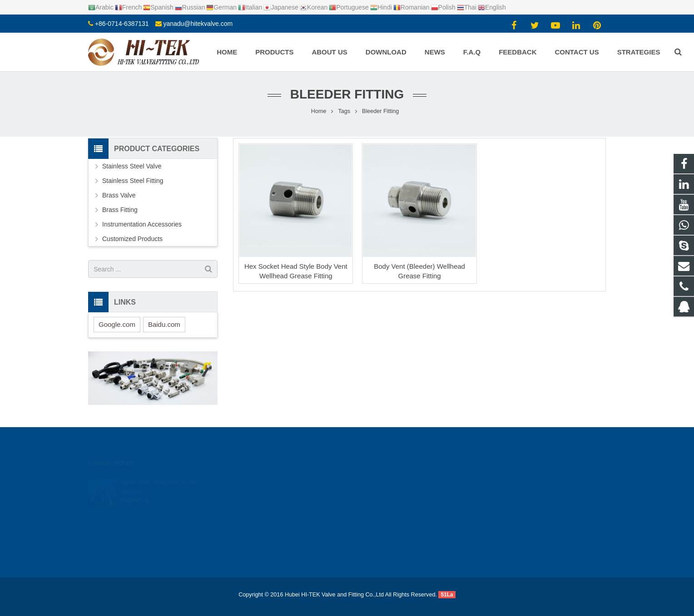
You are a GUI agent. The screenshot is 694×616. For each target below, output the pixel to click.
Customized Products (132, 239)
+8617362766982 (386, 493)
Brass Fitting (120, 210)
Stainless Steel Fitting (133, 181)
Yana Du (374, 533)
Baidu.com (164, 324)
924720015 (379, 480)
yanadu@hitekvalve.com (198, 24)
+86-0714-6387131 (122, 24)
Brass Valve (119, 195)
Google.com (117, 324)
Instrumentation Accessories (142, 224)
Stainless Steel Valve (132, 166)
